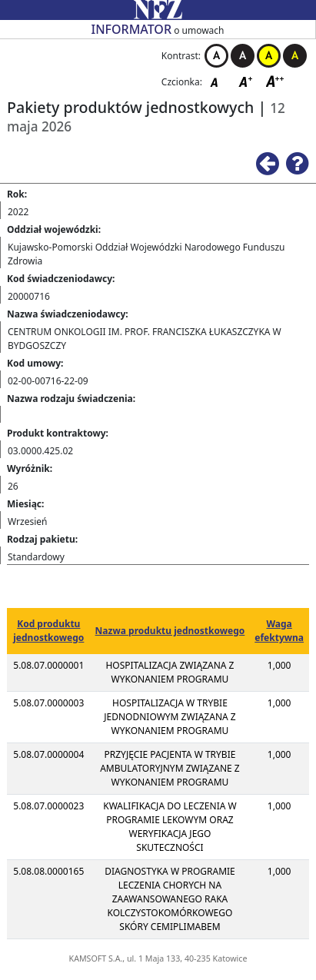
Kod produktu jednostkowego (48, 631)
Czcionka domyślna (218, 81)
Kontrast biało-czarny (216, 56)
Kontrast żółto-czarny (269, 56)
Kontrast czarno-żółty (295, 56)
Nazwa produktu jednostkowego (170, 631)
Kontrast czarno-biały (243, 56)
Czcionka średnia (247, 81)
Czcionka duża (275, 81)
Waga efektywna (279, 631)
